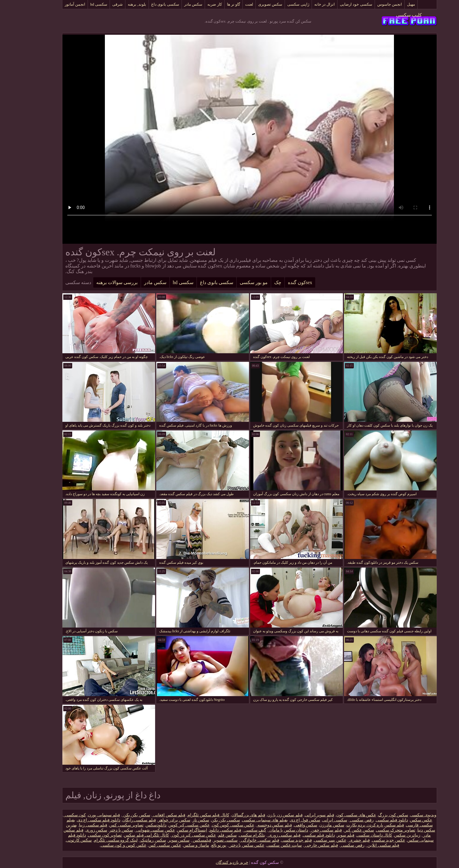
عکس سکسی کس (145, 845)
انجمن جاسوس (370, 4)
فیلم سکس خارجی (301, 845)
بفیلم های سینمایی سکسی (245, 820)
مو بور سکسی (234, 282)
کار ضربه (195, 4)
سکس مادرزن (312, 825)
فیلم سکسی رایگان (119, 820)
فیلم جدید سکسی (277, 840)
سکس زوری (77, 830)
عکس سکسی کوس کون (213, 825)
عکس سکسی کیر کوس (169, 825)
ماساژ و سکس (176, 845)
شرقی (98, 4)
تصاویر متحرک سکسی (376, 830)
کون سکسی (55, 815)
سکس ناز (181, 820)
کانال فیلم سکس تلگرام (189, 815)
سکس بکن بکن (116, 815)
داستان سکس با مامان (268, 830)
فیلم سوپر (326, 835)
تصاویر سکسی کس (107, 825)
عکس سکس (401, 820)
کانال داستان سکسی (354, 835)
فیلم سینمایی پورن (84, 815)
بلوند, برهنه (117, 4)
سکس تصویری (250, 4)
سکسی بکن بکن (206, 820)
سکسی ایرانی (315, 820)
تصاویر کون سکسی (85, 835)
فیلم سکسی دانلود (205, 830)
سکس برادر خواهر (154, 820)
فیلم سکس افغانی (149, 815)
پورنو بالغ (199, 845)
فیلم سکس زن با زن (265, 815)
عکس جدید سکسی (369, 840)
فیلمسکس (182, 840)
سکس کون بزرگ (373, 815)
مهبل (391, 4)
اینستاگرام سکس (172, 830)
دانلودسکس (136, 825)
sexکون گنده (280, 282)
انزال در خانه (305, 4)
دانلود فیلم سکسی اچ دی (79, 820)
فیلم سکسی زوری (264, 835)
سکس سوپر (159, 840)
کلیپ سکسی (389, 15)
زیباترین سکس (387, 835)
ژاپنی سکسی (278, 4)
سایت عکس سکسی (264, 845)
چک (258, 282)
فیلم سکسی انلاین (363, 845)
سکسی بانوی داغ (145, 4)
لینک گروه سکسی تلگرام (96, 840)
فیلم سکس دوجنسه (254, 825)
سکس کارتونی (59, 840)
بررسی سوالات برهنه (97, 282)
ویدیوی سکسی (403, 815)
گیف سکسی (235, 830)
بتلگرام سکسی (232, 835)
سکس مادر (173, 4)
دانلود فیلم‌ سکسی (372, 820)
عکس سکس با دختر (227, 845)
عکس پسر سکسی (310, 840)
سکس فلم (208, 835)
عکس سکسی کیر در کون (174, 835)
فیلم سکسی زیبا (73, 825)
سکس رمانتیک (133, 840)
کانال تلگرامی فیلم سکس (127, 835)
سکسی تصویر (206, 840)
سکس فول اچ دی (285, 820)
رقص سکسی (342, 820)
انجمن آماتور (55, 4)
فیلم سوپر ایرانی (300, 815)
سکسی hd (79, 4)
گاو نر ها (214, 4)
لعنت (229, 4)
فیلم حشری (339, 840)
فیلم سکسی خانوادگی (240, 840)
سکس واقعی (286, 825)
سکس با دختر (101, 830)
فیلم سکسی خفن (306, 830)
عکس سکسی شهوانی (135, 830)
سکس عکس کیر (339, 830)
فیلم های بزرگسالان (228, 815)
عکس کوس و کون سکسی (104, 845)
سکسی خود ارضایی (336, 4)
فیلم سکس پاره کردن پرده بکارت (355, 825)
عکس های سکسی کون (336, 815)
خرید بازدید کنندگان (212, 863)
